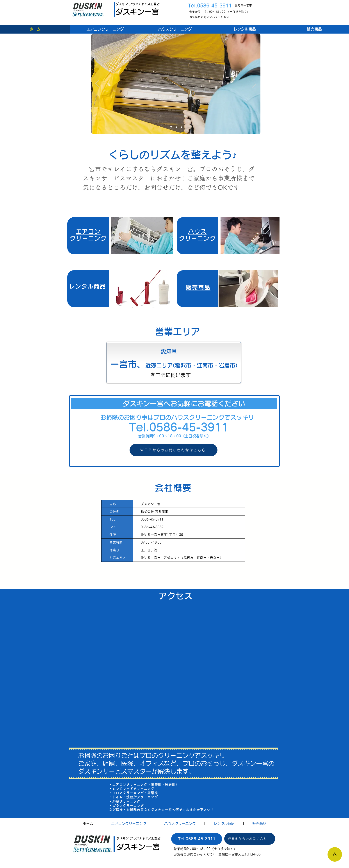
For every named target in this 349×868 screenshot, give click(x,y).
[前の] (97, 84)
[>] (335, 854)
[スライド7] (171, 127)
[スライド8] (176, 127)
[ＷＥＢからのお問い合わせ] (250, 839)
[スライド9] (181, 127)
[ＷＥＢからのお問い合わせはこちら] (174, 450)
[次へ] (254, 84)
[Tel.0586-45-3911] (197, 839)
